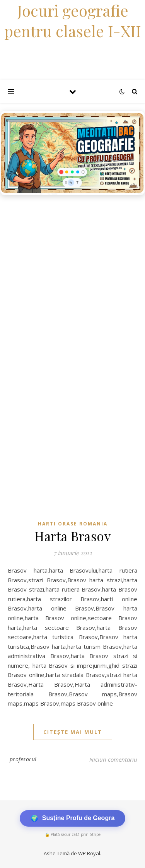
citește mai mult (73, 732)
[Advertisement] (72, 275)
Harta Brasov (72, 536)
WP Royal (89, 853)
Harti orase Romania (73, 524)
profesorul (23, 759)
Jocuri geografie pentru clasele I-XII (73, 20)
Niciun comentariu (113, 759)
